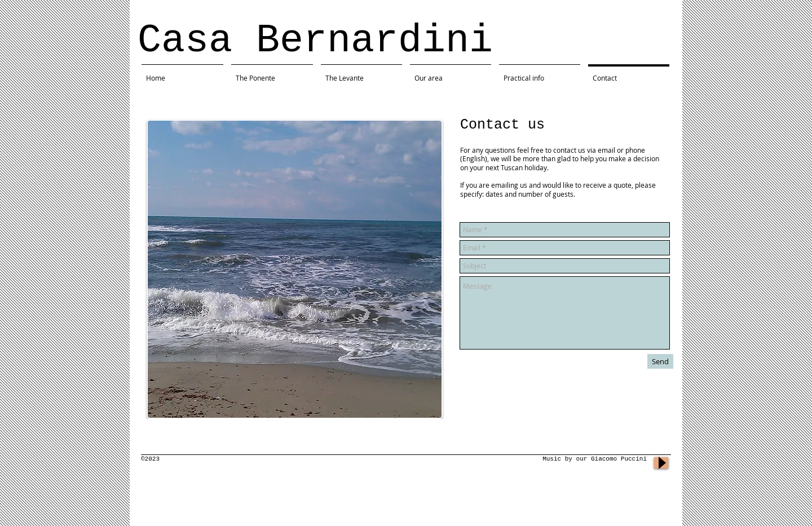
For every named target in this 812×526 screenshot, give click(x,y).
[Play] (661, 463)
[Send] (660, 361)
